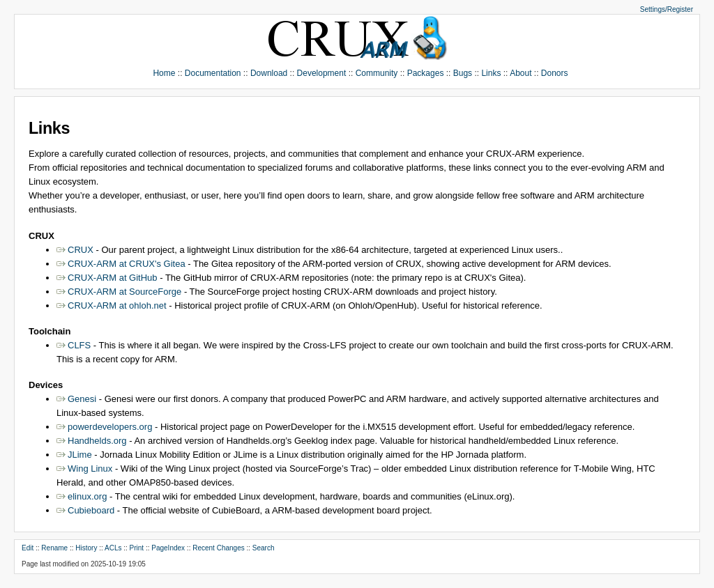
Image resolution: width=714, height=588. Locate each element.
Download (269, 73)
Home (164, 73)
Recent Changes (219, 548)
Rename (54, 548)
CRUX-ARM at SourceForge (124, 292)
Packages (426, 73)
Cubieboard (91, 510)
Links (491, 73)
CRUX (81, 250)
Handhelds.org (97, 441)
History (86, 548)
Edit (28, 548)
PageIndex (168, 548)
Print (137, 548)
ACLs (113, 548)
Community (377, 73)
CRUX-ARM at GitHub (113, 278)
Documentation (213, 73)
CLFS (79, 345)
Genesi (82, 399)
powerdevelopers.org (110, 427)
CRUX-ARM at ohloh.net (117, 305)
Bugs (463, 73)
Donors (555, 73)
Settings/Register (667, 9)
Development (322, 73)
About (521, 73)
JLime (80, 455)
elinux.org (87, 496)
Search (264, 548)
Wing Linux (90, 469)
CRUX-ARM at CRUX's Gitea (127, 264)
